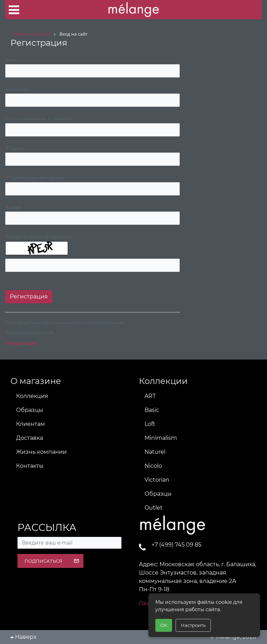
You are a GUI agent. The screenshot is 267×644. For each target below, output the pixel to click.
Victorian (157, 480)
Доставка (29, 438)
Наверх (23, 637)
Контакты (30, 466)
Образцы (30, 410)
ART (150, 396)
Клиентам (31, 424)
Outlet (154, 508)
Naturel (155, 452)
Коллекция (32, 396)
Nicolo (153, 466)
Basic (152, 410)
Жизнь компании (41, 452)
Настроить (193, 625)
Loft (150, 424)
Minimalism (161, 438)
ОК (164, 625)
